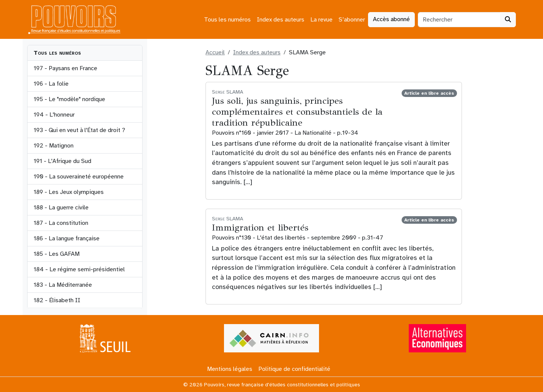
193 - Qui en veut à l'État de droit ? (79, 130)
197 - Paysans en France (65, 68)
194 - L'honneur (54, 115)
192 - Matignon (54, 146)
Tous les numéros (227, 20)
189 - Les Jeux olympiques (69, 192)
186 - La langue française (67, 238)
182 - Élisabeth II (57, 300)
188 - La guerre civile (61, 208)
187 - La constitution (61, 223)
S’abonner (352, 20)
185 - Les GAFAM (57, 254)
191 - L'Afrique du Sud (62, 161)
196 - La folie (51, 84)
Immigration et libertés (260, 228)
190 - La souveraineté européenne (79, 177)
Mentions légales (230, 369)
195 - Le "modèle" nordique (69, 99)
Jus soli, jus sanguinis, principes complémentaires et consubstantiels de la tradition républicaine (297, 112)
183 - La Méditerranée (63, 285)
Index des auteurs (281, 20)
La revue (321, 20)
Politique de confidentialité (294, 369)
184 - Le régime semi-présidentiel (79, 269)
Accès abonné (391, 19)
